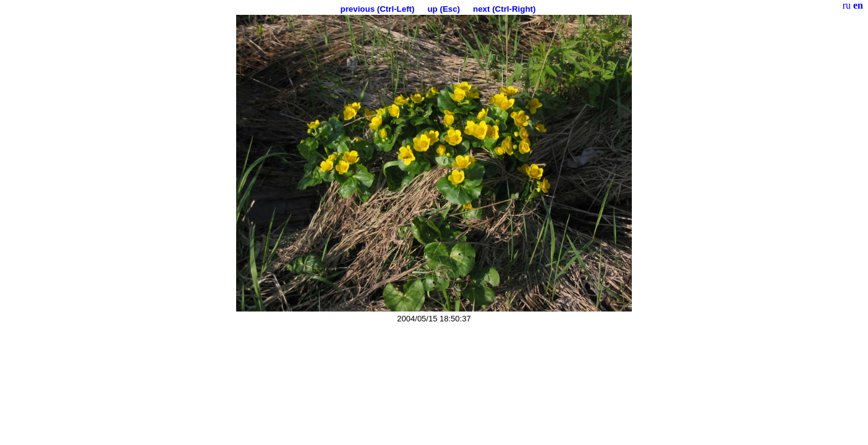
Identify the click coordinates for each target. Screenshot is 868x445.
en (858, 5)
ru (847, 5)
